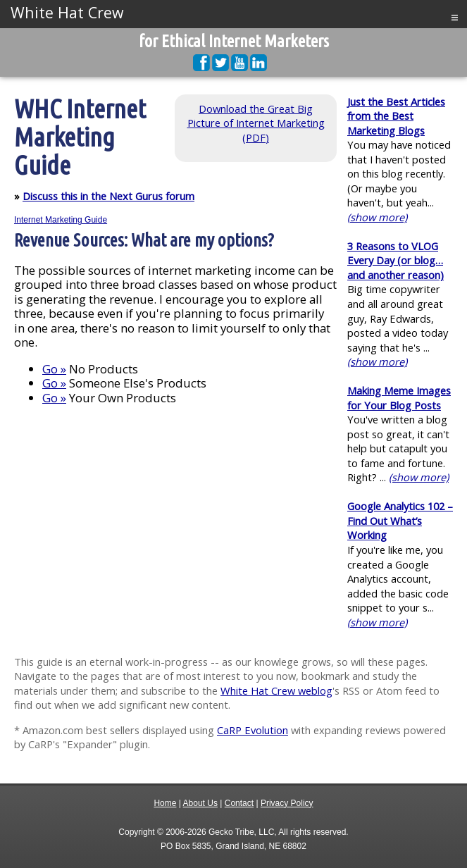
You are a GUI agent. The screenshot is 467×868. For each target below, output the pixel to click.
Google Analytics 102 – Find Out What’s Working (400, 520)
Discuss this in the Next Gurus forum (108, 196)
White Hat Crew (67, 13)
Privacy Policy (287, 803)
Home (165, 803)
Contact (239, 803)
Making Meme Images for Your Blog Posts (399, 398)
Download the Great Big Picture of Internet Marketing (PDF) (256, 123)
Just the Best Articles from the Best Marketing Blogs (396, 116)
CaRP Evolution (253, 730)
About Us (200, 803)
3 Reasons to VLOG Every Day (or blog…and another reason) (396, 260)
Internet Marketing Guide (61, 220)
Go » (54, 369)
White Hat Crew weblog (276, 690)
